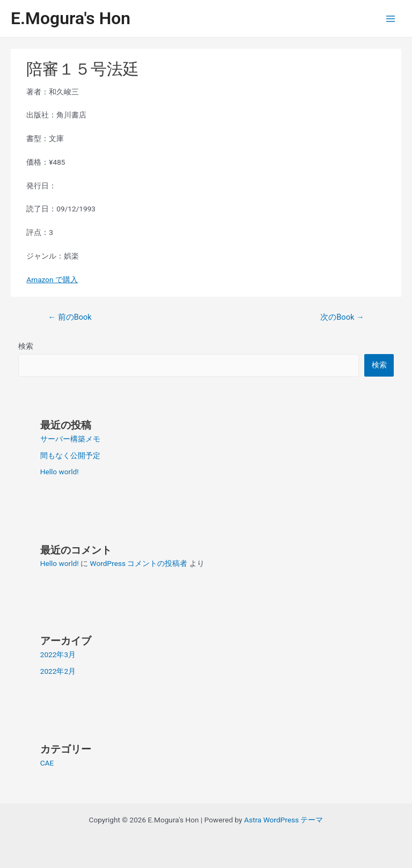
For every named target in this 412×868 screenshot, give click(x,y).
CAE (47, 763)
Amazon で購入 (52, 279)
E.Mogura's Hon (71, 18)
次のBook (342, 317)
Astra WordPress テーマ (284, 820)
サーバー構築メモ (70, 439)
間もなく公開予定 (70, 455)
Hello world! (60, 472)
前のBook (69, 317)
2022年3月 (58, 654)
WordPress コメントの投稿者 (139, 563)
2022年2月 (58, 671)
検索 (26, 346)
